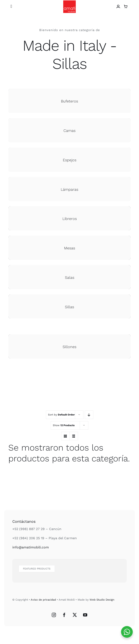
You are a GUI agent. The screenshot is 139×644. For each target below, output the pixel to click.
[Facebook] (64, 615)
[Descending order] (89, 415)
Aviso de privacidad (43, 600)
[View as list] (74, 436)
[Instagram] (54, 615)
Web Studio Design (102, 600)
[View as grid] (65, 436)
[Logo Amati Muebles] (69, 2)
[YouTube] (85, 615)
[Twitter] (75, 615)
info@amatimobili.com (31, 547)
